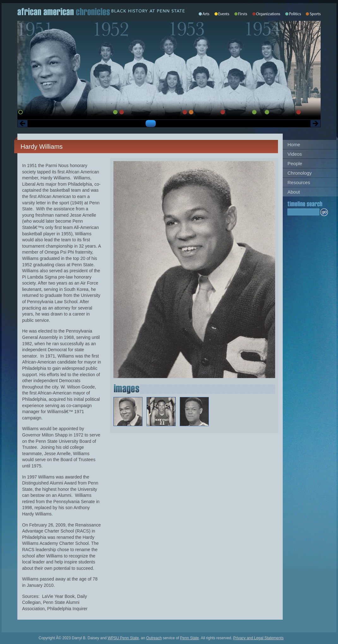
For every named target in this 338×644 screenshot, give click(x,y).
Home (294, 144)
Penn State (189, 638)
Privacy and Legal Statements (258, 638)
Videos (295, 154)
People (295, 163)
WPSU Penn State (123, 638)
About (294, 192)
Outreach (154, 638)
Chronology (300, 173)
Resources (299, 182)
